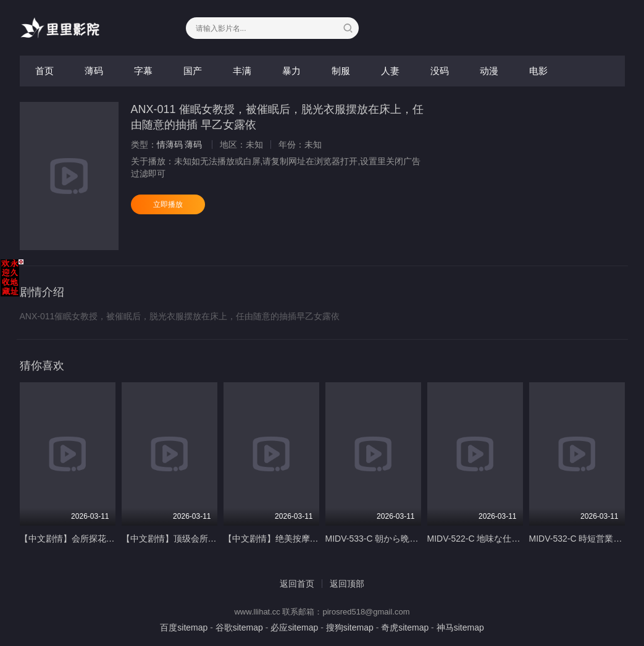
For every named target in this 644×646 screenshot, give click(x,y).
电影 (538, 71)
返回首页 (297, 584)
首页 (44, 71)
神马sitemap (460, 627)
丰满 (242, 71)
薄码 (94, 71)
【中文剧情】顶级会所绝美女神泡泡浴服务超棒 (212, 539)
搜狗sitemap (350, 627)
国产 (193, 71)
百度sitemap (184, 627)
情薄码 (170, 145)
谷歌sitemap (239, 627)
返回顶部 (347, 584)
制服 (341, 71)
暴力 (291, 71)
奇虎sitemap (405, 627)
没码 (440, 71)
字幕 (143, 71)
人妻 (390, 71)
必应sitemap (294, 627)
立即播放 (168, 204)
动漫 (489, 71)
